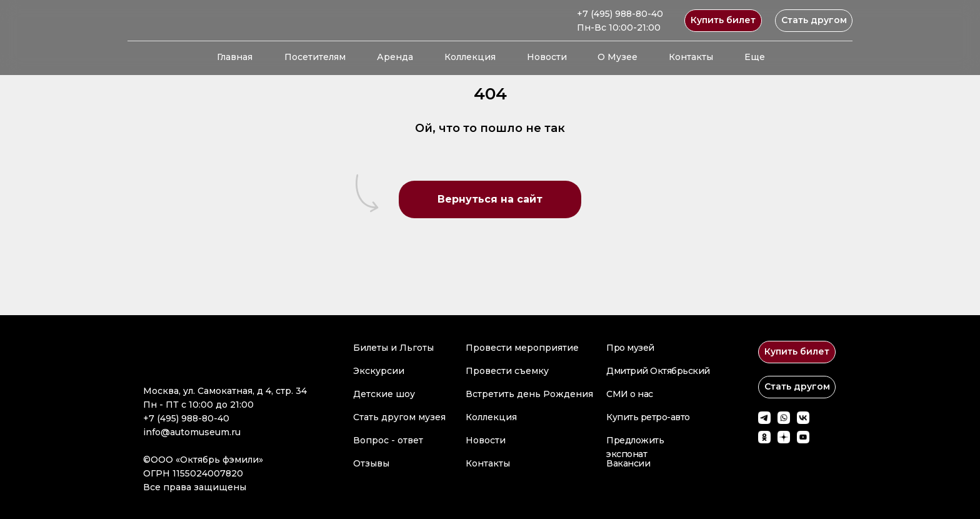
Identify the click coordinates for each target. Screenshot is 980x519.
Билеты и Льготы (393, 348)
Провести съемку (507, 371)
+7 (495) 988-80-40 (620, 14)
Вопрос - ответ (388, 440)
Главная (235, 57)
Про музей (630, 348)
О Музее (617, 57)
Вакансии (628, 463)
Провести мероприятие (522, 348)
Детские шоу (384, 394)
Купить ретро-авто (648, 417)
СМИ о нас (630, 394)
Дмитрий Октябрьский (658, 371)
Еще (755, 57)
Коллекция (470, 57)
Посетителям (315, 57)
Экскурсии (379, 371)
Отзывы (371, 463)
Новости (547, 57)
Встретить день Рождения (529, 394)
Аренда (395, 57)
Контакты (691, 57)
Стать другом (814, 20)
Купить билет (723, 20)
